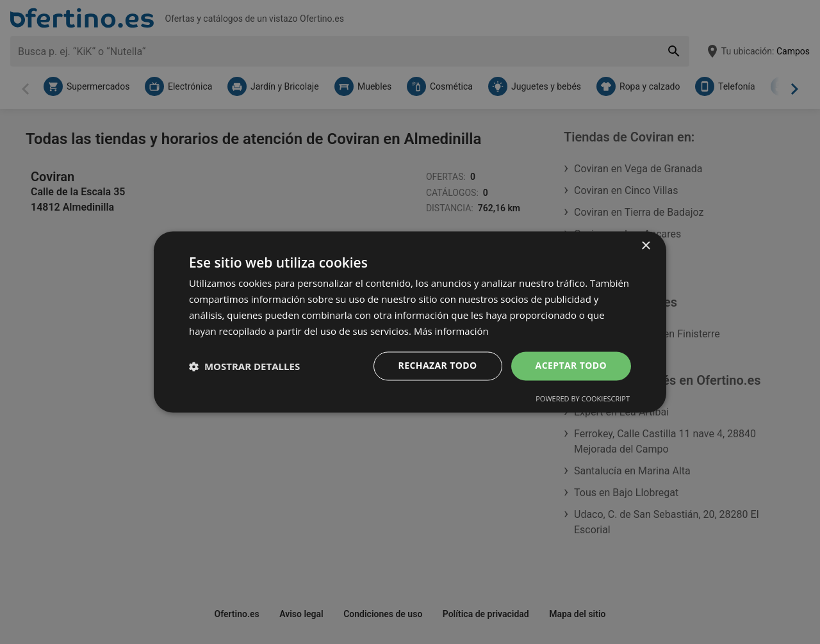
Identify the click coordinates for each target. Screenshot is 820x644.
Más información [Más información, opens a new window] (451, 331)
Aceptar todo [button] (571, 366)
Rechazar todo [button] (438, 366)
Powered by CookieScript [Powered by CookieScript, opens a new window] (583, 399)
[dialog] (410, 322)
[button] (244, 366)
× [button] (645, 246)
